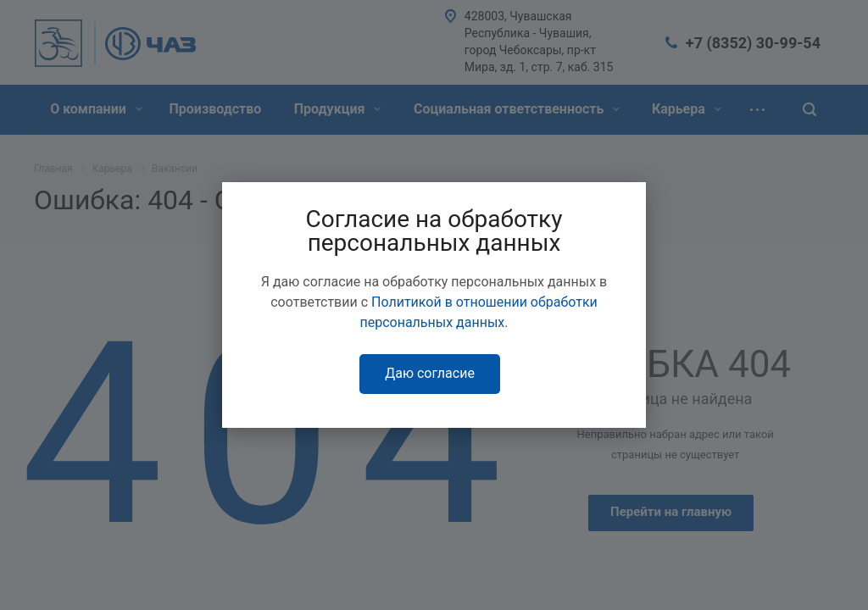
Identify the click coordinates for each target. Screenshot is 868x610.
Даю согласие (430, 373)
